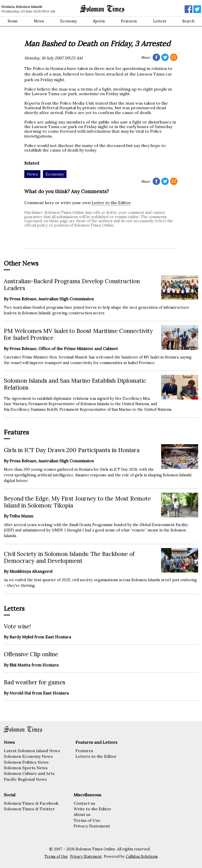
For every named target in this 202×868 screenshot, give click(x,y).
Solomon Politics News (26, 762)
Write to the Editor (92, 809)
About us (82, 814)
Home (13, 21)
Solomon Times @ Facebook (31, 803)
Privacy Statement (92, 826)
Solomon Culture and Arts (29, 773)
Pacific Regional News (25, 779)
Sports (99, 21)
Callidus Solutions (142, 857)
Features (129, 21)
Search (188, 21)
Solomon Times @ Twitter (29, 809)
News (39, 21)
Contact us (84, 803)
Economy (69, 21)
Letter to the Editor (111, 203)
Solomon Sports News (26, 768)
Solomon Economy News (28, 756)
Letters (160, 21)
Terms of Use (87, 820)
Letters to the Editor (96, 756)
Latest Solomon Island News (32, 751)
